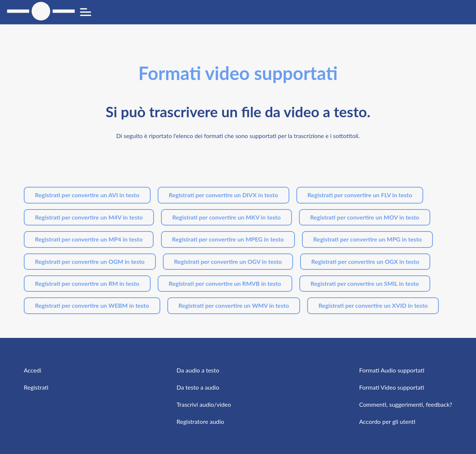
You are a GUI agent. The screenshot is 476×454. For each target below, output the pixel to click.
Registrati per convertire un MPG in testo (367, 239)
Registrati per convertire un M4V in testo (89, 217)
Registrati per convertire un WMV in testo (234, 305)
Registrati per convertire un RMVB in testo (225, 283)
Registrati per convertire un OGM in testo (90, 261)
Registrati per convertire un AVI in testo (87, 195)
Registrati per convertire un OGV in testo (228, 261)
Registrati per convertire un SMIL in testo (365, 283)
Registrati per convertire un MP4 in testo (89, 239)
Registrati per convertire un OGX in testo (365, 261)
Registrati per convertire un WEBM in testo (92, 305)
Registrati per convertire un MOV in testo (365, 217)
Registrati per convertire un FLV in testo (360, 195)
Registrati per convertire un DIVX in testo (223, 195)
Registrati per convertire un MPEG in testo (228, 239)
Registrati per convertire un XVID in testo (373, 305)
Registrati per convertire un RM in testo (87, 283)
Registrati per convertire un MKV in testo (226, 217)
